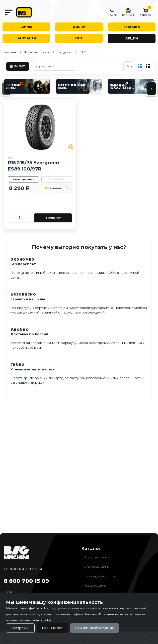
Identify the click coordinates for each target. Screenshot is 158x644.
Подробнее (57, 179)
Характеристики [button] (24, 179)
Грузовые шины (97, 557)
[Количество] (20, 218)
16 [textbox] (127, 66)
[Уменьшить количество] (12, 218)
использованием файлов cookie (28, 620)
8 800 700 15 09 (26, 581)
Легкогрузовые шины (101, 576)
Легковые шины (36, 52)
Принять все (52, 628)
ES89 (11, 158)
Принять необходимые (94, 628)
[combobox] (129, 66)
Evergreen (64, 52)
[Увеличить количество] (28, 218)
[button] (112, 12)
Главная (10, 52)
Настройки (20, 628)
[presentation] (7, 89)
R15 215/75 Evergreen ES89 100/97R (34, 166)
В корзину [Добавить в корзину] (53, 218)
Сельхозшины (96, 586)
